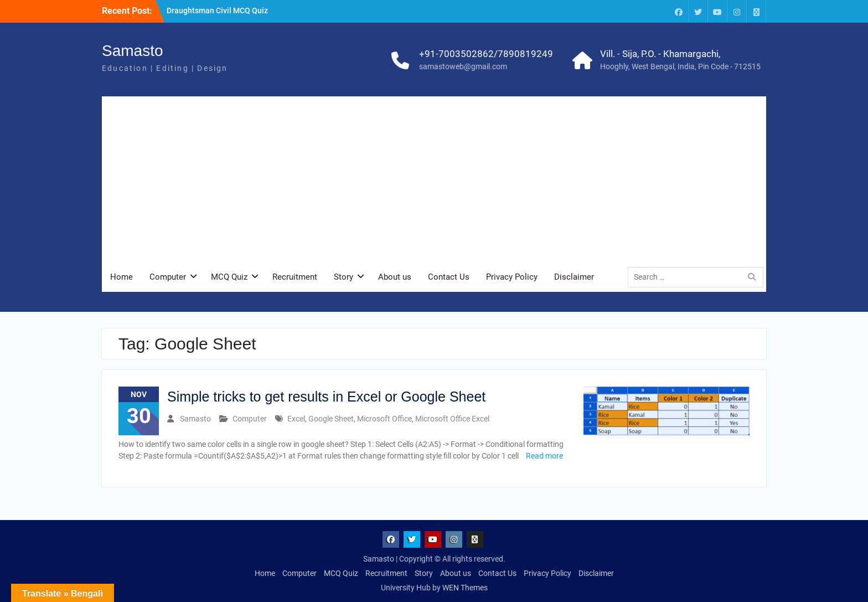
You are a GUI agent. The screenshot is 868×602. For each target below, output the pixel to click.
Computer (168, 277)
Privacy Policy (512, 277)
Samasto (133, 51)
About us (395, 277)
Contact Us (449, 277)
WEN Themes (465, 588)
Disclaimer (574, 277)
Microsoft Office (384, 419)
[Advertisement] (434, 179)
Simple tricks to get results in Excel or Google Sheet (326, 397)
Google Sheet (331, 419)
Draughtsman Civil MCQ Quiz (217, 11)
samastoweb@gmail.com (463, 66)
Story (343, 277)
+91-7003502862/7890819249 (486, 54)
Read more (544, 456)
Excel (296, 419)
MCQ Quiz (229, 277)
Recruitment (295, 277)
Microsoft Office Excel (452, 419)
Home (122, 277)
